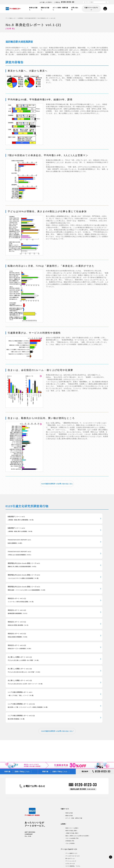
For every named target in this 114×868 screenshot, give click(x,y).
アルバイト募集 (51, 852)
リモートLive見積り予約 (72, 744)
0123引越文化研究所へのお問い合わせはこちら (57, 484)
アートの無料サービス (71, 759)
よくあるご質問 (51, 789)
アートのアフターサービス (73, 762)
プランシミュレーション (54, 824)
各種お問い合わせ (84, 863)
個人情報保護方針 (19, 863)
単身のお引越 (69, 719)
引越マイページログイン (91, 9)
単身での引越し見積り (71, 737)
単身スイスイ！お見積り (72, 734)
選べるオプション (70, 765)
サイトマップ (95, 863)
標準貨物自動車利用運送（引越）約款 (66, 863)
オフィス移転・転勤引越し (60, 9)
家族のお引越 (69, 722)
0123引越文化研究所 (30, 18)
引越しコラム (51, 796)
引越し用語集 (51, 794)
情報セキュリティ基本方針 (34, 863)
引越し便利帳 (51, 791)
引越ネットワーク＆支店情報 (55, 844)
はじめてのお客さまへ (53, 821)
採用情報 (49, 849)
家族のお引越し (45, 9)
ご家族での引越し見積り (72, 739)
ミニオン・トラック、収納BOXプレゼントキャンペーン (62, 809)
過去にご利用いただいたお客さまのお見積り (77, 742)
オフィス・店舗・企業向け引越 (74, 724)
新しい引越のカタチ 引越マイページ (75, 775)
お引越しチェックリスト (54, 786)
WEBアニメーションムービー (55, 826)
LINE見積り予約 (70, 747)
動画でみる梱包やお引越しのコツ (56, 783)
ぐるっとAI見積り (70, 750)
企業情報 (20, 18)
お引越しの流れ (51, 781)
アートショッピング (71, 767)
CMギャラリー (51, 831)
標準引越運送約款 (48, 863)
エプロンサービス (70, 770)
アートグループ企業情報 (54, 846)
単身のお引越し (33, 9)
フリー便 (49, 811)
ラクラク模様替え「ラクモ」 (73, 772)
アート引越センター (11, 18)
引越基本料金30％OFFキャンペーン (57, 806)
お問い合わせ (75, 9)
